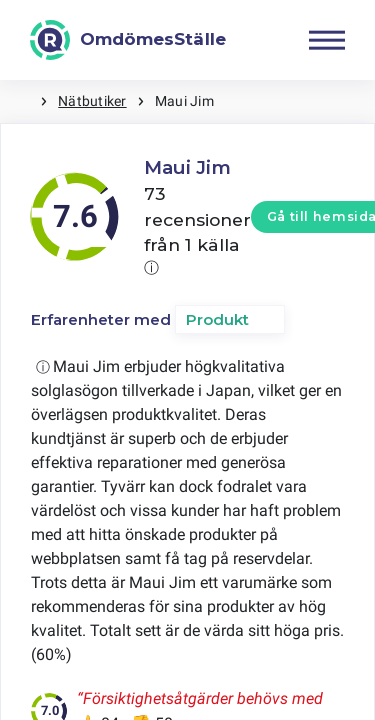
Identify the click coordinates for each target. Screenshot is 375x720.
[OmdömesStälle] (128, 40)
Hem (20, 101)
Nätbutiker (92, 101)
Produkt (217, 319)
